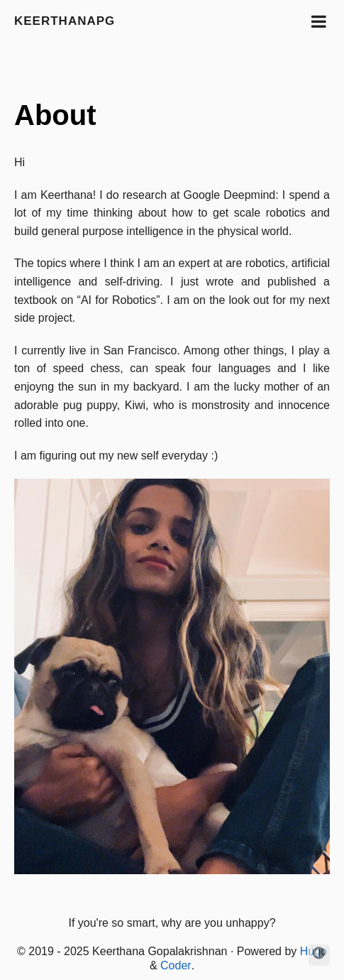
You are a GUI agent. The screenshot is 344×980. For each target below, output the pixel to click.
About (55, 115)
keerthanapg (65, 21)
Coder (176, 965)
